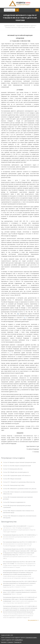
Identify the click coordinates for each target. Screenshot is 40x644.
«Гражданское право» (31, 637)
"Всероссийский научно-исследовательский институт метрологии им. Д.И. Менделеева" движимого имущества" (20, 575)
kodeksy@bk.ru (19, 640)
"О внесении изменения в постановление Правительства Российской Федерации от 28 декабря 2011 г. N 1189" (20, 545)
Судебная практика (10, 25)
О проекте (10, 642)
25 (25, 318)
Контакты (4, 642)
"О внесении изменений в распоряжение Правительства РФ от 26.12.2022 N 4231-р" (20, 538)
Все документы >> (33, 621)
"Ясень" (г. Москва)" (20, 593)
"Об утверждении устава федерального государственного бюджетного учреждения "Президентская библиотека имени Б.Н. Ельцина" (19, 565)
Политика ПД (18, 642)
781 (18, 314)
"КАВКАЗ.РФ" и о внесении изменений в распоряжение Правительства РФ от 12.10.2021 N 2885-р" (20, 554)
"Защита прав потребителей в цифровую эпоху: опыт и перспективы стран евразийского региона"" (20, 601)
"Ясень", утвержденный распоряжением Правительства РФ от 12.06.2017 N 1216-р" (20, 585)
